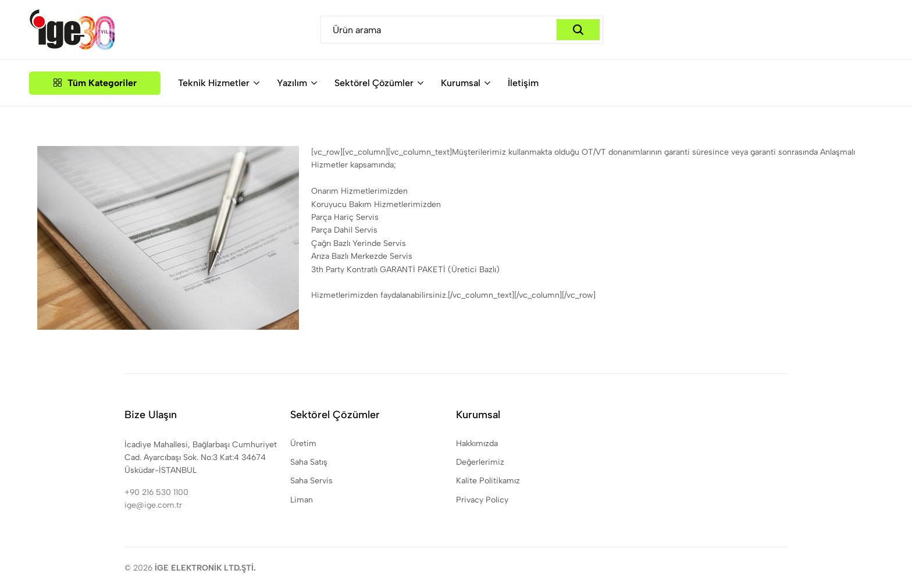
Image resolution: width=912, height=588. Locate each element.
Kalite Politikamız (488, 481)
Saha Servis (311, 481)
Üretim (303, 443)
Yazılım (292, 83)
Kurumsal (461, 83)
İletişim (523, 83)
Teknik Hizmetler (214, 83)
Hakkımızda (477, 443)
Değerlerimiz (480, 462)
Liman (302, 500)
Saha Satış (309, 462)
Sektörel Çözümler (374, 83)
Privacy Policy (482, 500)
